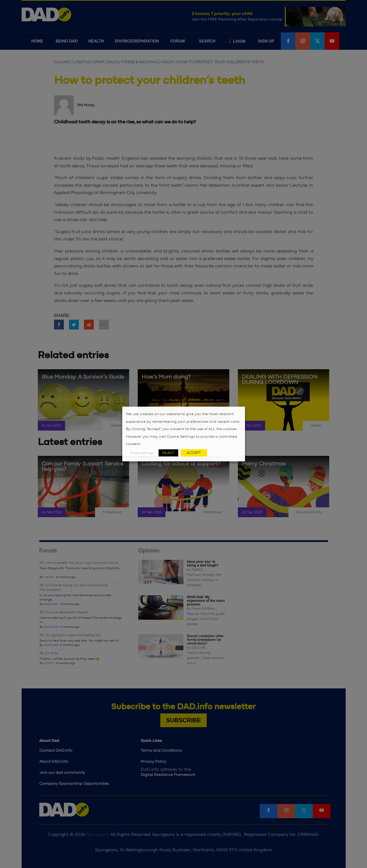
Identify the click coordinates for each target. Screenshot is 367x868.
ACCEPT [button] (194, 453)
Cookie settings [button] (142, 453)
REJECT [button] (168, 453)
